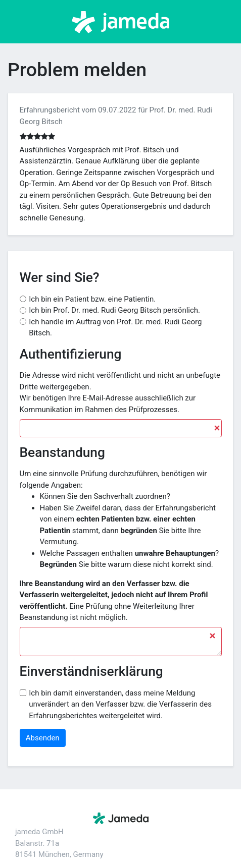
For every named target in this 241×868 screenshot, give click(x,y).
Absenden (43, 738)
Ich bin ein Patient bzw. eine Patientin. (92, 299)
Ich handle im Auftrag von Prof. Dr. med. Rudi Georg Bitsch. (115, 328)
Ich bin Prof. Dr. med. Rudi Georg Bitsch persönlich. (114, 310)
